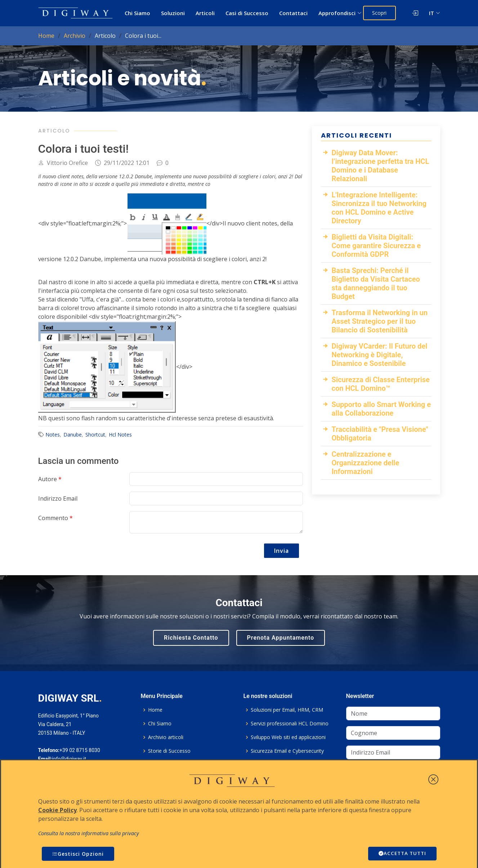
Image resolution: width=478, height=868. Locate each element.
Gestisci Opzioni (78, 854)
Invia (282, 551)
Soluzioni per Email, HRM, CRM (287, 710)
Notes (53, 435)
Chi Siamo (138, 13)
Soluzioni (173, 13)
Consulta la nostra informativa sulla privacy (89, 833)
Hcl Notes (120, 435)
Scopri (380, 13)
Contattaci (294, 13)
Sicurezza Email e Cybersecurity (287, 751)
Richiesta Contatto (191, 638)
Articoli (206, 13)
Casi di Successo (247, 13)
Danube (73, 435)
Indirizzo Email (58, 498)
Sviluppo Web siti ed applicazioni (288, 737)
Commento (55, 518)
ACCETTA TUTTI (401, 854)
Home (46, 36)
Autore (50, 479)
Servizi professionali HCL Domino (290, 724)
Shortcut (95, 435)
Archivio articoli (166, 737)
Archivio (75, 36)
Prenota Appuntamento (281, 638)
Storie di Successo (169, 751)
